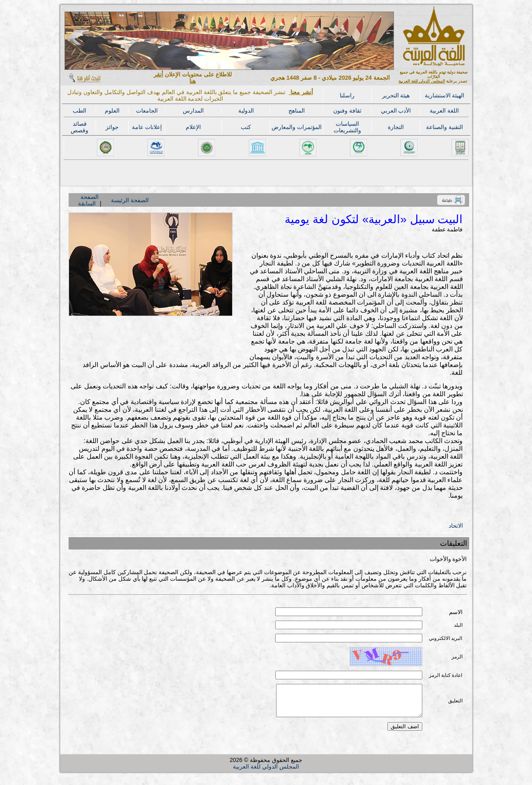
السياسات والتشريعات (347, 127)
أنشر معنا (301, 92)
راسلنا (347, 95)
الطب (79, 111)
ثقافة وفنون (347, 111)
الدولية (246, 111)
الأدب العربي (396, 111)
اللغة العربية (444, 111)
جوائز (112, 127)
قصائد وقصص (79, 127)
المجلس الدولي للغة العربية (422, 81)
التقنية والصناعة (444, 127)
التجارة (396, 127)
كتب (246, 127)
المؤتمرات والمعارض (297, 127)
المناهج (297, 111)
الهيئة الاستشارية (445, 95)
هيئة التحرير (396, 95)
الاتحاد (456, 526)
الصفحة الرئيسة (130, 200)
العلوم (112, 111)
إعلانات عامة (147, 127)
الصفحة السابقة (88, 200)
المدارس (193, 111)
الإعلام (193, 127)
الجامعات (147, 111)
